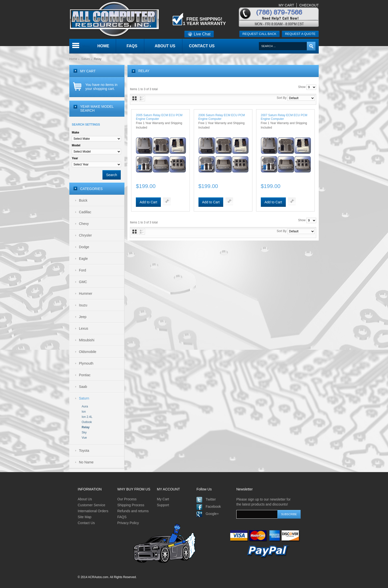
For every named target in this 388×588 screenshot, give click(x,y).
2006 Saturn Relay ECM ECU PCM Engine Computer (222, 117)
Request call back (259, 34)
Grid (134, 98)
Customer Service (91, 505)
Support (163, 505)
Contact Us (86, 523)
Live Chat (199, 34)
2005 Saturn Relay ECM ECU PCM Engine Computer (159, 117)
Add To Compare (167, 201)
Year (75, 158)
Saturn (85, 59)
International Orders (93, 511)
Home (73, 59)
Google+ (212, 514)
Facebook (213, 507)
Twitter (211, 499)
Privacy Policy (128, 523)
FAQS (122, 517)
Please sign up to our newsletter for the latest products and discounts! (263, 502)
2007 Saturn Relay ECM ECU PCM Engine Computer (284, 117)
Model (76, 145)
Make (75, 133)
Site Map (85, 517)
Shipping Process (131, 505)
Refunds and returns (133, 511)
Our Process (127, 499)
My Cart (163, 499)
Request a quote (300, 34)
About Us (85, 499)
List (142, 98)
